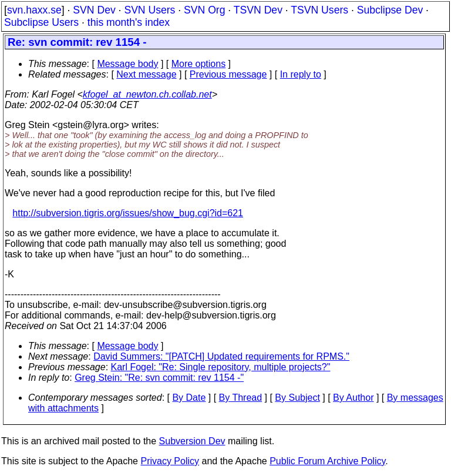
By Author (353, 398)
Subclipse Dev (390, 10)
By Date (189, 398)
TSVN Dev (258, 10)
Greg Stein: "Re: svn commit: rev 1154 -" (159, 378)
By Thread (241, 398)
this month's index (129, 22)
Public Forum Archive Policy (327, 461)
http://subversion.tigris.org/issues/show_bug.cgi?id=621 (128, 213)
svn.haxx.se (34, 10)
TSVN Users (319, 10)
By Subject (297, 398)
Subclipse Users (41, 22)
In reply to (301, 74)
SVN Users (149, 10)
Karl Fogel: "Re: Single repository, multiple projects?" (221, 367)
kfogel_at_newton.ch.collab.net (147, 94)
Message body (127, 64)
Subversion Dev (192, 441)
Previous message (228, 74)
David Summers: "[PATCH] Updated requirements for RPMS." (221, 356)
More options (199, 64)
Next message (146, 74)
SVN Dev (94, 10)
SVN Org (204, 10)
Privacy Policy (170, 461)
